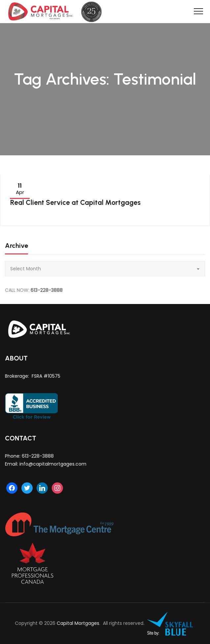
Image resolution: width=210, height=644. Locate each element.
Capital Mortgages (78, 623)
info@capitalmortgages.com (53, 464)
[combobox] (105, 269)
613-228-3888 (47, 290)
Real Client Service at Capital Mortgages (75, 202)
